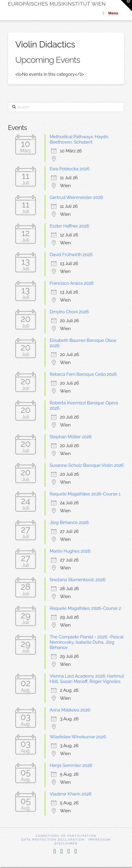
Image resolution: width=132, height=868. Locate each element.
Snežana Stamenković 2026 (78, 580)
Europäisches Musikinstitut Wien (57, 4)
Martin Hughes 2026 (70, 551)
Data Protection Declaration (53, 840)
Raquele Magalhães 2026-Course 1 (85, 494)
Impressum (100, 840)
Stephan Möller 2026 (71, 437)
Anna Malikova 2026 (70, 710)
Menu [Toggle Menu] (110, 13)
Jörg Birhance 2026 (69, 523)
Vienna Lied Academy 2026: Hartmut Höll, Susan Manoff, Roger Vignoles (87, 679)
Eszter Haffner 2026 (69, 226)
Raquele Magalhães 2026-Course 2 (85, 608)
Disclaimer (66, 843)
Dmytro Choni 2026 (69, 312)
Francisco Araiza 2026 (72, 283)
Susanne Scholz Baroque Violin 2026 (87, 465)
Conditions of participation (66, 836)
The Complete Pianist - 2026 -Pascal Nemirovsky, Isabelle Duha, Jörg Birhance (87, 642)
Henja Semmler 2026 (71, 765)
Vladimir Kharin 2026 (71, 794)
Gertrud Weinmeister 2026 (76, 197)
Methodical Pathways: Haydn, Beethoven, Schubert (79, 139)
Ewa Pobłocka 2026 (70, 169)
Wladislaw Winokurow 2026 (78, 737)
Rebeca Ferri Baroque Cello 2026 (83, 374)
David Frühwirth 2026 (71, 255)
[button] (126, 6)
